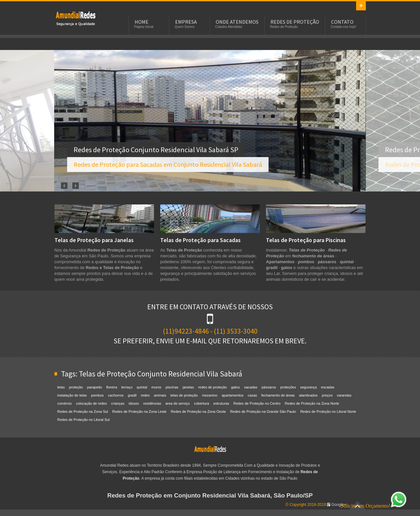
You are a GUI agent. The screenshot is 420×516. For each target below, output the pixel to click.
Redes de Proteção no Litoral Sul (84, 420)
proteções (288, 387)
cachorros (116, 395)
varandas (344, 395)
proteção (76, 387)
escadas (328, 387)
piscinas (172, 387)
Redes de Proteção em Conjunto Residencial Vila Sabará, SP (76, 18)
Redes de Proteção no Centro (257, 403)
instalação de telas (72, 395)
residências (152, 403)
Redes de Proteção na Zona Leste (139, 412)
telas (61, 387)
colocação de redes (91, 403)
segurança (308, 387)
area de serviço (178, 403)
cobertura (201, 403)
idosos (134, 403)
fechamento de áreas (278, 395)
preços (327, 395)
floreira (112, 387)
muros (156, 387)
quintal (142, 387)
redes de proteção (213, 387)
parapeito (95, 387)
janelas (188, 387)
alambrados (308, 395)
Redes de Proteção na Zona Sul (83, 412)
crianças (118, 403)
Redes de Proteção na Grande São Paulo (263, 412)
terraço (127, 387)
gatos (236, 387)
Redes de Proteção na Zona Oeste (198, 412)
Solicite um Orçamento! (374, 506)
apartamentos (233, 395)
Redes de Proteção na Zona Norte (312, 403)
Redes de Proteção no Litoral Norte (328, 412)
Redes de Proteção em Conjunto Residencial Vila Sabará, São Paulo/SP (210, 495)
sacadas (251, 387)
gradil (132, 395)
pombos (97, 395)
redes (145, 395)
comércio (65, 403)
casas (252, 395)
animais (160, 395)
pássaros (269, 387)
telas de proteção (184, 395)
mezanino (210, 395)
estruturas (221, 403)
